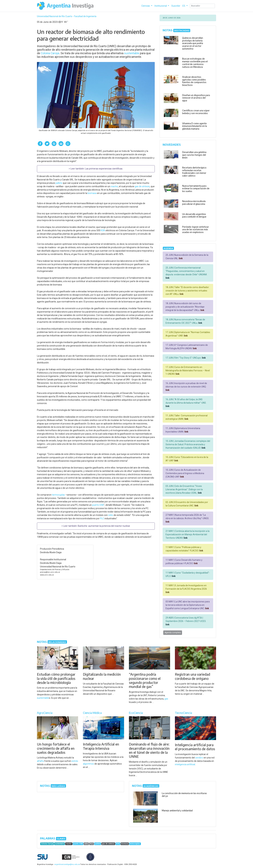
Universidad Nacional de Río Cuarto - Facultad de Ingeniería (67, 16)
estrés (75, 761)
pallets (59, 183)
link (180, 258)
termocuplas (58, 495)
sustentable (132, 53)
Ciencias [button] (146, 6)
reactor (114, 186)
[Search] (202, 6)
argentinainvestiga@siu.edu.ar (67, 864)
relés (111, 515)
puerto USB (98, 505)
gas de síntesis (142, 186)
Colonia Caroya (50, 53)
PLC (102, 518)
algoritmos (88, 764)
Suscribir (176, 6)
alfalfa (40, 761)
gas (166, 699)
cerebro (199, 758)
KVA (103, 230)
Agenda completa (173, 633)
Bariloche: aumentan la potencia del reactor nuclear (104, 526)
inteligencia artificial (185, 764)
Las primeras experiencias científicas (104, 169)
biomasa (92, 193)
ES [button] (184, 6)
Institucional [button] (161, 6)
